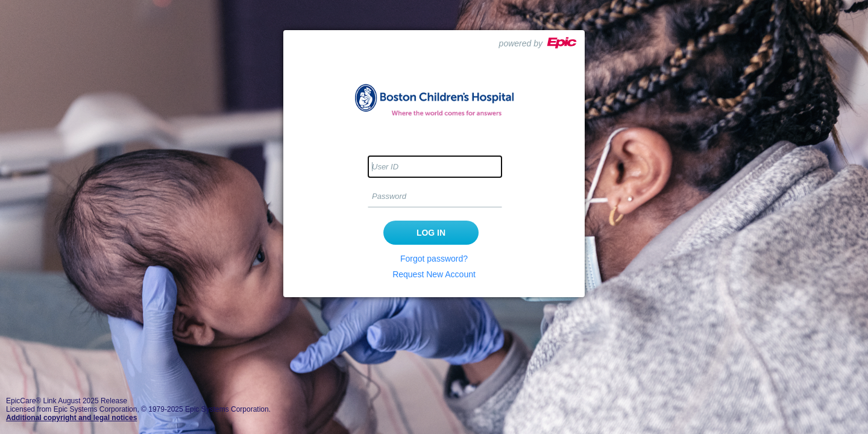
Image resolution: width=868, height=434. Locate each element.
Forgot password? (434, 259)
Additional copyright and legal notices (71, 418)
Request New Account (434, 274)
